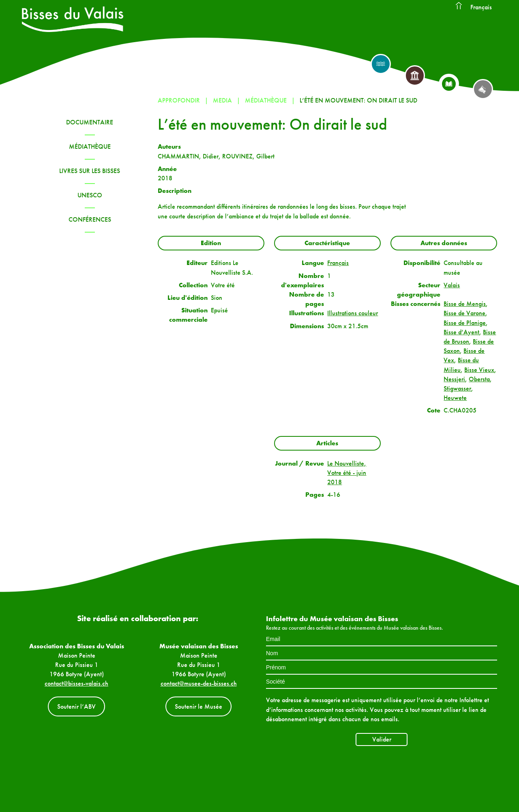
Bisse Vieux (479, 370)
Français (481, 7)
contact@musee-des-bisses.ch (199, 683)
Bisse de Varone (464, 313)
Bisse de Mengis (465, 304)
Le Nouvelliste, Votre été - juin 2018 (347, 473)
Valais (452, 285)
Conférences (90, 219)
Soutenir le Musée (198, 706)
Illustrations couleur (353, 313)
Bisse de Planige (465, 323)
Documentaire (90, 122)
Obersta (479, 379)
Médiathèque (90, 146)
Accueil (459, 6)
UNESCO (90, 195)
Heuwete (455, 398)
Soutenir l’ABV (76, 706)
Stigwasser (457, 388)
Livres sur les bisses (90, 171)
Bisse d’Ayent (461, 332)
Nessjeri (454, 379)
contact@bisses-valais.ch (76, 683)
